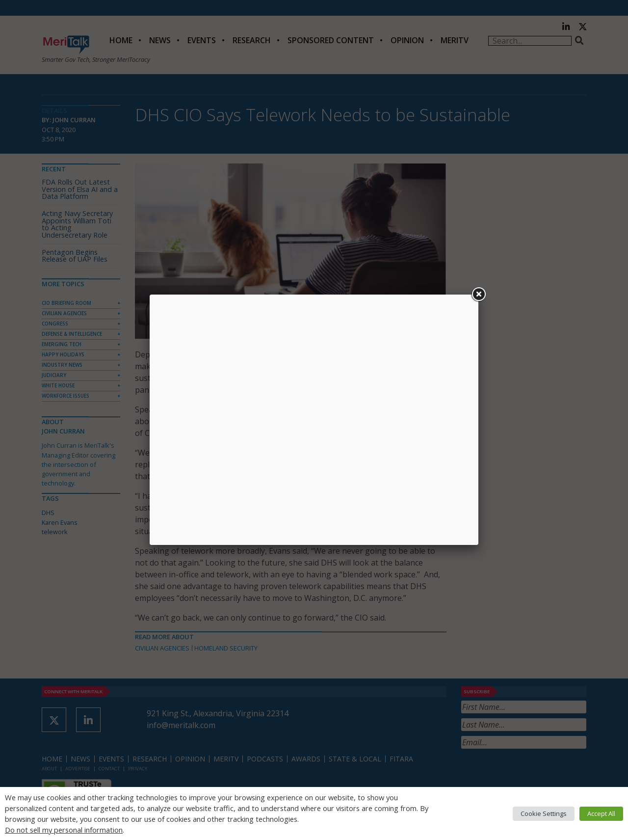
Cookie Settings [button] (544, 813)
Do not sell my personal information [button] (64, 830)
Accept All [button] (601, 813)
